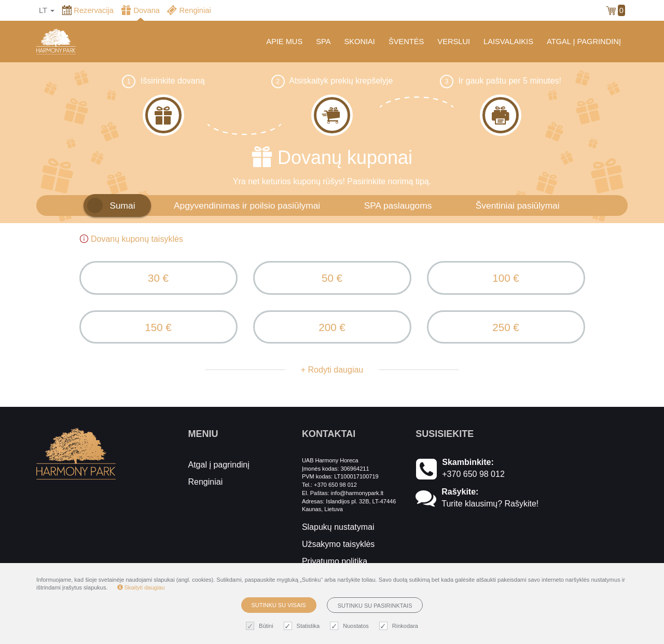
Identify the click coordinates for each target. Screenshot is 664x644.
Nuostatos (351, 626)
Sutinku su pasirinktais (375, 606)
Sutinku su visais (279, 605)
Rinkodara (400, 626)
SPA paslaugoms (398, 205)
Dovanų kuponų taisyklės (131, 239)
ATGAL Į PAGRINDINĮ (584, 42)
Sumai (122, 205)
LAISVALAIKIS (508, 42)
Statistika (303, 626)
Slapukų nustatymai (338, 533)
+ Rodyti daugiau (332, 375)
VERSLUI (454, 42)
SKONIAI (359, 42)
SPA (323, 42)
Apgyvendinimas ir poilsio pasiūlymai (247, 205)
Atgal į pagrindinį (219, 470)
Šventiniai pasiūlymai (518, 205)
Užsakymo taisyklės (338, 550)
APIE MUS (284, 42)
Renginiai (206, 488)
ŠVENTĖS (406, 42)
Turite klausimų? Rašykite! (490, 509)
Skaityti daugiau (141, 587)
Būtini (261, 626)
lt (47, 10)
